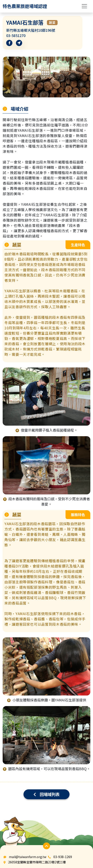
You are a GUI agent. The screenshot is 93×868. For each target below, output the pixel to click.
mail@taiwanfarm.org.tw (28, 857)
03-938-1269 (63, 857)
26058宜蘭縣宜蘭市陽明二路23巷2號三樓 (37, 862)
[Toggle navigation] (84, 6)
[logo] (25, 6)
